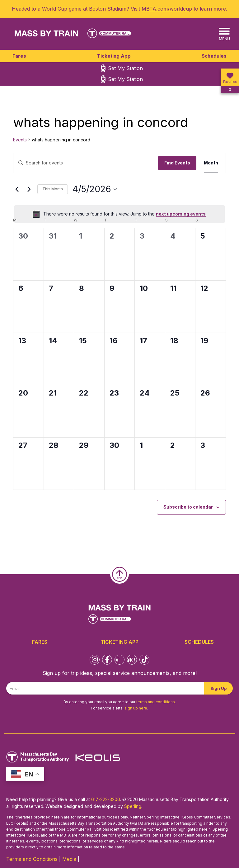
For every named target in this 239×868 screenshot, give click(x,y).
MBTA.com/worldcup (167, 9)
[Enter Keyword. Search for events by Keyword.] (86, 163)
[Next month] (29, 189)
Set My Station (125, 68)
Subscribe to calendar (188, 507)
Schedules (214, 56)
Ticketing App (114, 56)
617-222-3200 (106, 799)
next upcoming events (181, 214)
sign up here (136, 708)
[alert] (119, 214)
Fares (19, 56)
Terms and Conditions (32, 859)
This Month (53, 189)
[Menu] (224, 34)
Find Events (177, 163)
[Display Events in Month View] (211, 163)
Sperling (133, 806)
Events (20, 140)
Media (69, 859)
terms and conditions (156, 702)
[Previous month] (17, 189)
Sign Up (218, 688)
